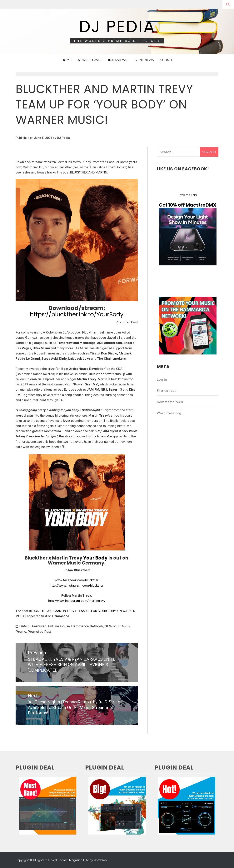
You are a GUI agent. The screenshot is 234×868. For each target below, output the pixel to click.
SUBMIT (166, 60)
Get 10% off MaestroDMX (188, 205)
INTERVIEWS (118, 60)
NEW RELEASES (90, 60)
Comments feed (170, 402)
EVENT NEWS (144, 60)
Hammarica (61, 616)
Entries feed (167, 391)
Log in (162, 379)
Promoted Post (39, 632)
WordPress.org (169, 413)
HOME (66, 60)
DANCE (25, 626)
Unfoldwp (100, 860)
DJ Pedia (117, 26)
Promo (21, 632)
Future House (59, 626)
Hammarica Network (87, 626)
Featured (39, 626)
